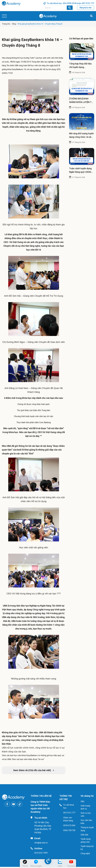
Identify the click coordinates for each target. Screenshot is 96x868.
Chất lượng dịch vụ (85, 808)
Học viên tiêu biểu (86, 823)
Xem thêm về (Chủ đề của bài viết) (34, 771)
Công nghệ (85, 855)
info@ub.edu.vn (41, 844)
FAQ (82, 803)
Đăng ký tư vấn (86, 8)
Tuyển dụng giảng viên (86, 842)
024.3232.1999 (41, 854)
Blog (14, 24)
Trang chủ (6, 24)
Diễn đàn (84, 836)
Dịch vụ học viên (86, 816)
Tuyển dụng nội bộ (87, 849)
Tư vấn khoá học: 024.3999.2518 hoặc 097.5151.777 (70, 3)
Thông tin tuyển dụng (87, 830)
